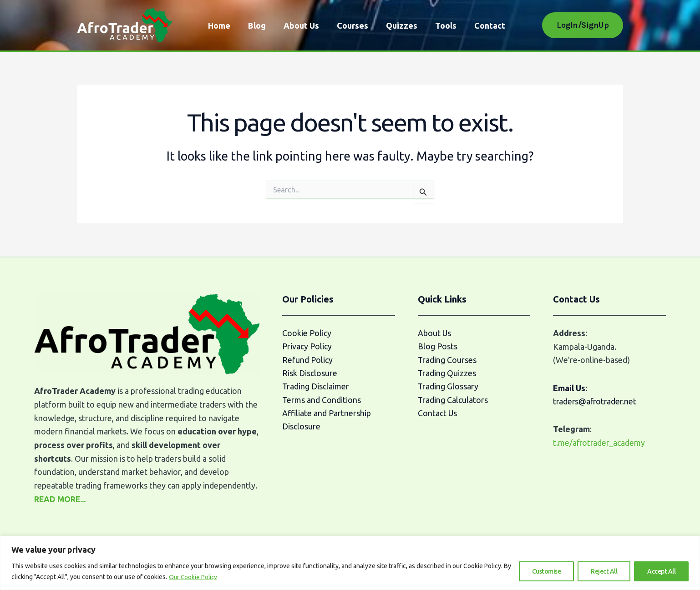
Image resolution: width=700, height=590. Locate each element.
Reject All (604, 571)
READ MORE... (61, 499)
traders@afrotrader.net (596, 401)
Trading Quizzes (447, 373)
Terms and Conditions (322, 400)
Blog (255, 25)
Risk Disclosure (310, 373)
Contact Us (438, 414)
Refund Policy (307, 360)
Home (218, 25)
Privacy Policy (307, 347)
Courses (347, 25)
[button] (583, 25)
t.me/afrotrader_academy (600, 443)
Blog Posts (438, 347)
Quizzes (395, 25)
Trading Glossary (448, 387)
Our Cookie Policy (194, 577)
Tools (438, 25)
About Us (298, 25)
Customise (547, 571)
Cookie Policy (307, 333)
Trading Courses (447, 360)
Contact (481, 25)
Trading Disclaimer (316, 387)
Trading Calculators (453, 400)
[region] (350, 563)
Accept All (661, 571)
